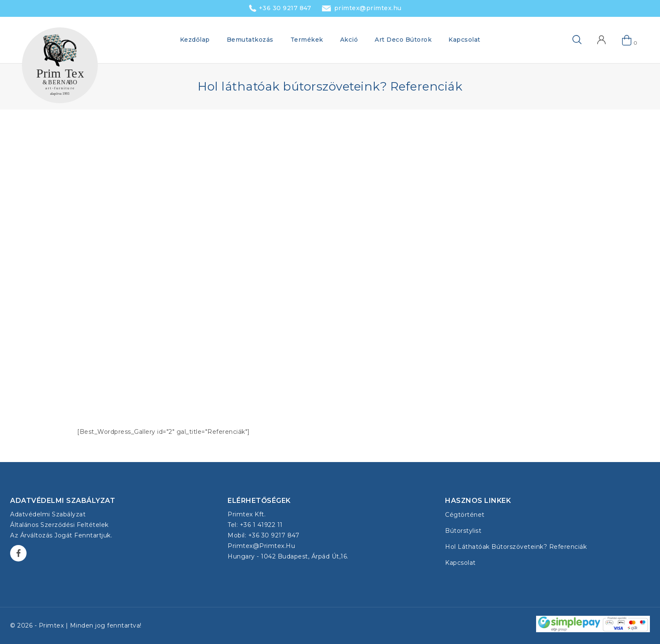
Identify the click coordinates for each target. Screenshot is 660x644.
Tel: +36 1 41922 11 (255, 525)
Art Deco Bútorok (403, 40)
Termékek (307, 40)
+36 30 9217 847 (285, 8)
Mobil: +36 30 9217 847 (263, 535)
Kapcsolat (464, 40)
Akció (349, 40)
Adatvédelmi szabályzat (48, 514)
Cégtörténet (465, 515)
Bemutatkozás (250, 40)
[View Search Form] (563, 40)
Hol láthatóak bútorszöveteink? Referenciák (516, 547)
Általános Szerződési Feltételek (59, 525)
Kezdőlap (195, 40)
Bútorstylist (463, 531)
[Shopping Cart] (627, 40)
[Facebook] (18, 553)
